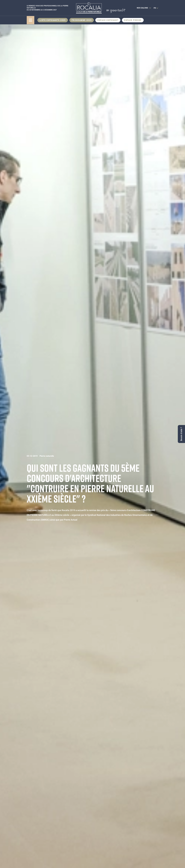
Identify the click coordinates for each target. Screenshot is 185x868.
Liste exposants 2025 (53, 20)
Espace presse (133, 20)
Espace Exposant (108, 20)
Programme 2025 (82, 20)
